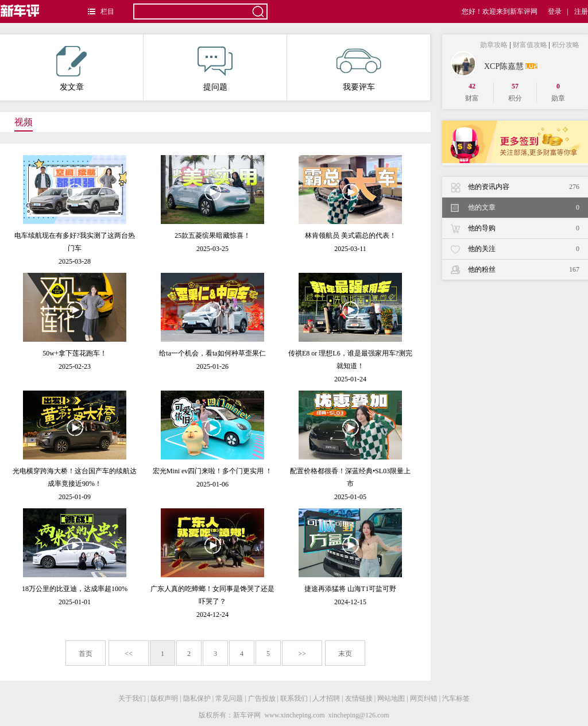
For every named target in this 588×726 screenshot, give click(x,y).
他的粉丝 (524, 270)
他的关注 (524, 249)
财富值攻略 (530, 45)
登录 (555, 11)
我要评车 (359, 69)
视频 (24, 122)
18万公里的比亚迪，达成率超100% (75, 589)
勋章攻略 (494, 45)
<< (129, 654)
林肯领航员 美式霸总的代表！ (351, 235)
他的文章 (524, 208)
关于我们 (132, 698)
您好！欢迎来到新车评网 (500, 11)
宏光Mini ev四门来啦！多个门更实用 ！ (213, 471)
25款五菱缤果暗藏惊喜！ (212, 235)
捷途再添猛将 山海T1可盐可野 (350, 589)
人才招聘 (326, 698)
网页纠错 (424, 698)
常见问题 (229, 698)
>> (302, 654)
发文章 (71, 69)
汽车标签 (456, 698)
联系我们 (294, 698)
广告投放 (262, 698)
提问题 (215, 69)
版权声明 (164, 698)
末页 (345, 654)
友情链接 (359, 698)
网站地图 (391, 698)
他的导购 (524, 228)
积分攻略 (566, 45)
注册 (581, 11)
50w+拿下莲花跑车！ (74, 353)
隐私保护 (197, 698)
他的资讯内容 (524, 187)
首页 (86, 654)
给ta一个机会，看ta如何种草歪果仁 (212, 353)
